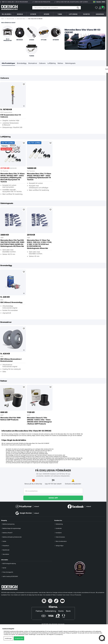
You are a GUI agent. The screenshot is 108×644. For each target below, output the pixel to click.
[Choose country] (99, 2)
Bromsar (20, 33)
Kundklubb (59, 528)
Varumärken (100, 14)
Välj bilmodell (7, 14)
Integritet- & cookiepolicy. (56, 634)
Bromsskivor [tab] (33, 63)
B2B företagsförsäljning (9, 563)
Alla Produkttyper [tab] (8, 63)
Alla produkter (8, 33)
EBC (2, 300)
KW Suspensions (6, 112)
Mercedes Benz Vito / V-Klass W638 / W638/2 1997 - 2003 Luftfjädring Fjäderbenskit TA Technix (39, 177)
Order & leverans (60, 537)
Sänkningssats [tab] (70, 63)
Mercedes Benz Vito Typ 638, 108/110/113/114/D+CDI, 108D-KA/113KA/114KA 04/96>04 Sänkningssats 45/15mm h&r (13, 243)
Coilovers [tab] (42, 63)
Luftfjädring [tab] (52, 63)
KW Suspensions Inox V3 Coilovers (11, 116)
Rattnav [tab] (60, 63)
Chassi (32, 33)
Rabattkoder (6, 550)
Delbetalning (59, 524)
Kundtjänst (59, 533)
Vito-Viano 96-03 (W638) (35, 19)
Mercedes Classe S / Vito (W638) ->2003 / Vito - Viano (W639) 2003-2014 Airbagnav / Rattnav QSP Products (39, 421)
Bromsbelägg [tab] (22, 63)
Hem (3, 19)
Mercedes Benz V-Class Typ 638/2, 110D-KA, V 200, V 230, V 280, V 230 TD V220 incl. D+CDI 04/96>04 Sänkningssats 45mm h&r (39, 244)
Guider (4, 541)
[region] (53, 103)
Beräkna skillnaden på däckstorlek (12, 537)
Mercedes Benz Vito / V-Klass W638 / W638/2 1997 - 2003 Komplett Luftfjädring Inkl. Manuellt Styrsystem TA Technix (13, 178)
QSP (2, 415)
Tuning (32, 50)
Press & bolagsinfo (8, 572)
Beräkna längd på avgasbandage (12, 528)
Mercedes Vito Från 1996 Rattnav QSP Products (11, 419)
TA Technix (4, 171)
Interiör (56, 33)
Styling (44, 33)
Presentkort (6, 546)
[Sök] (57, 8)
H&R (2, 238)
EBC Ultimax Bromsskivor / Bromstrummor (11, 360)
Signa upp (53, 498)
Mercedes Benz (21, 19)
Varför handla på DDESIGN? (10, 576)
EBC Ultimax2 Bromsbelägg (11, 302)
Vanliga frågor (60, 546)
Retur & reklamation (61, 541)
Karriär (4, 568)
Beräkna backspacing (8, 524)
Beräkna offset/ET (8, 533)
